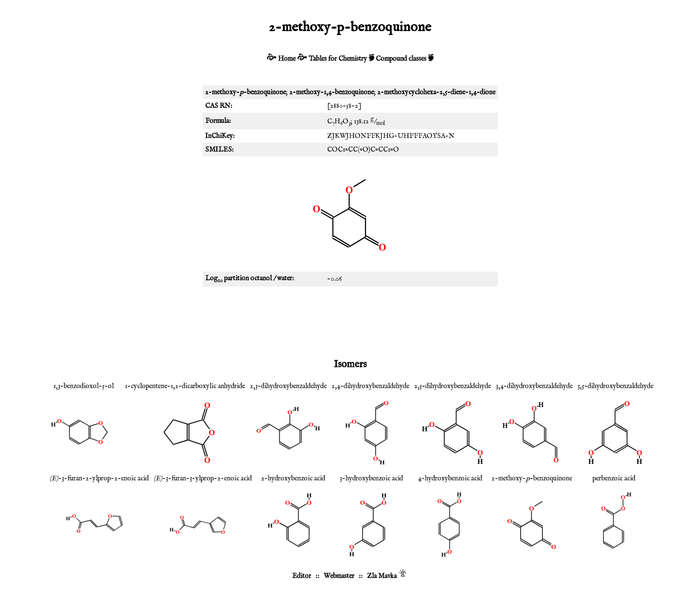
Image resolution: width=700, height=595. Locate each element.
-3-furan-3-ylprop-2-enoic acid (203, 478)
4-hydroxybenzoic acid (450, 478)
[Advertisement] (350, 321)
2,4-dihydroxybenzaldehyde (370, 386)
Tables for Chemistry (338, 59)
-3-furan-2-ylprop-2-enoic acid (99, 478)
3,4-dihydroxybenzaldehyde (534, 386)
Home (287, 59)
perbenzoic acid (614, 478)
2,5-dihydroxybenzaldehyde (453, 386)
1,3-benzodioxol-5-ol (84, 386)
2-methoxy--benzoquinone (532, 478)
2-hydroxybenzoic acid (293, 478)
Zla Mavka (382, 576)
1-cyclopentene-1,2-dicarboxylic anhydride (185, 386)
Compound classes (401, 59)
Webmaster (339, 576)
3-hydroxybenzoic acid (371, 478)
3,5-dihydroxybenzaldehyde (615, 386)
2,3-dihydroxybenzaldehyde (288, 386)
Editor (302, 576)
